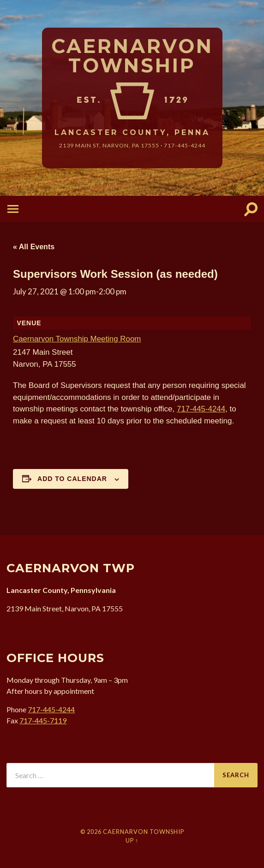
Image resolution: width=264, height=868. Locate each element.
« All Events (34, 247)
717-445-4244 (185, 145)
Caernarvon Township (132, 56)
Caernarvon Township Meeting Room (77, 339)
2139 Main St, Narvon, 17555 (109, 145)
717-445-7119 (43, 720)
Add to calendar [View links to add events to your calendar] (72, 479)
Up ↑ (132, 840)
